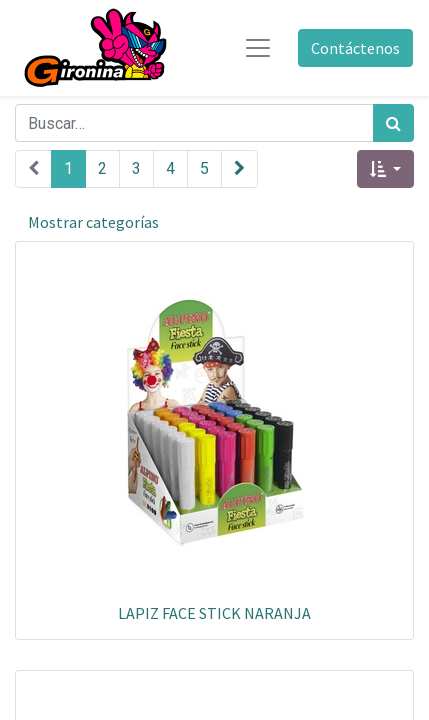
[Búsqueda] (393, 123)
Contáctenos (355, 48)
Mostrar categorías (93, 222)
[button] (385, 169)
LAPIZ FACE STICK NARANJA (214, 613)
